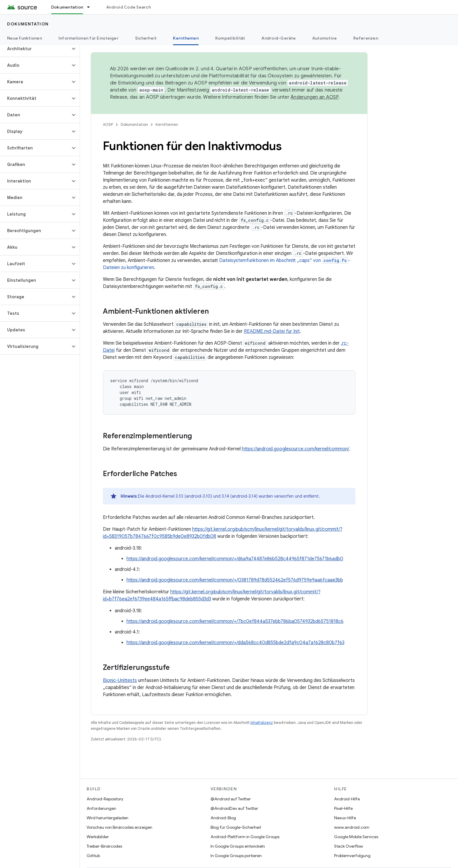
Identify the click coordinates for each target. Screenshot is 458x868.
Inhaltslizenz (262, 723)
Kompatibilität (230, 38)
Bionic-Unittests (120, 680)
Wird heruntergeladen (107, 818)
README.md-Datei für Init (272, 331)
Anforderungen (101, 808)
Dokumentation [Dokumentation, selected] (67, 7)
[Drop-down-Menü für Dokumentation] (91, 7)
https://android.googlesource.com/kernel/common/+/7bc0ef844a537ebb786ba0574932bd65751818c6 (235, 621)
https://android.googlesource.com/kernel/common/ (296, 449)
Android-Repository (105, 799)
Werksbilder (98, 837)
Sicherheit (146, 38)
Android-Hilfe (347, 799)
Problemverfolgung (352, 856)
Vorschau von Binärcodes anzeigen (119, 827)
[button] (35, 49)
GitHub (93, 856)
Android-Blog (223, 818)
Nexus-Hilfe (345, 818)
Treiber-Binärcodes (104, 846)
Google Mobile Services (356, 837)
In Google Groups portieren (236, 856)
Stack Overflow (349, 846)
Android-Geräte (279, 38)
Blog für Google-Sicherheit (236, 827)
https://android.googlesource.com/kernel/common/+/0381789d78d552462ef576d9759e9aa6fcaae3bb (235, 580)
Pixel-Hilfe (343, 808)
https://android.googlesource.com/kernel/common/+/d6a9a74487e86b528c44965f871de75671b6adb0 (235, 559)
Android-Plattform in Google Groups (245, 837)
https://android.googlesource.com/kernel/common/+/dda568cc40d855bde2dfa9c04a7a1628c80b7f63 (236, 643)
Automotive (325, 38)
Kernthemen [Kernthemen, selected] (186, 38)
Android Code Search (128, 7)
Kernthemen (167, 124)
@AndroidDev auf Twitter (234, 808)
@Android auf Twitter (231, 799)
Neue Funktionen (25, 38)
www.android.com (352, 827)
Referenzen (366, 38)
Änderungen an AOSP (315, 97)
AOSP (108, 124)
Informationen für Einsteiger (89, 38)
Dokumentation (28, 24)
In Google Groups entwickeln (238, 846)
